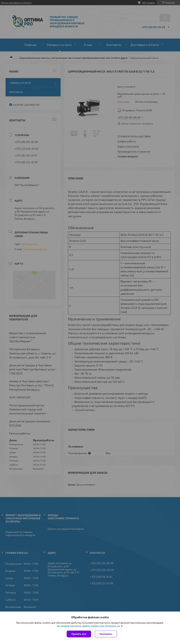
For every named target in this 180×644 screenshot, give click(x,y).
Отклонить (106, 634)
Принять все (79, 634)
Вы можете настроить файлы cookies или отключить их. (89, 626)
